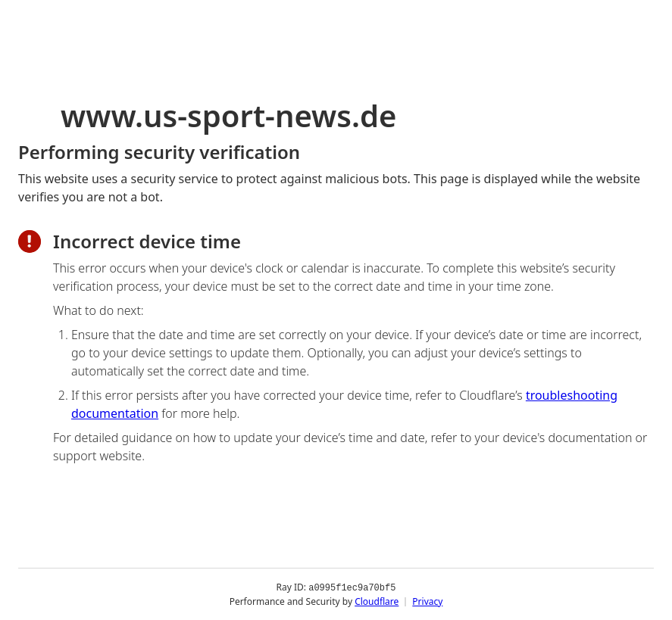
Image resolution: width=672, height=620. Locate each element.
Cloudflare (377, 601)
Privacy (427, 601)
